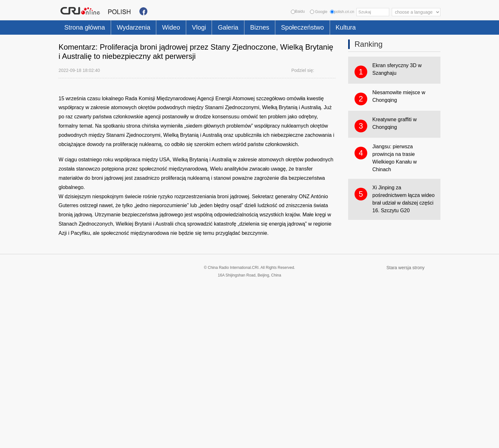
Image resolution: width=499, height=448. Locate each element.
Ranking (369, 44)
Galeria (228, 27)
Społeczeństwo (302, 27)
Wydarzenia (134, 27)
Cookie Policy (71, 439)
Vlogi (199, 27)
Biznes (260, 27)
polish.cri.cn (342, 12)
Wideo (171, 27)
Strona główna (85, 27)
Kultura (346, 27)
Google (319, 12)
